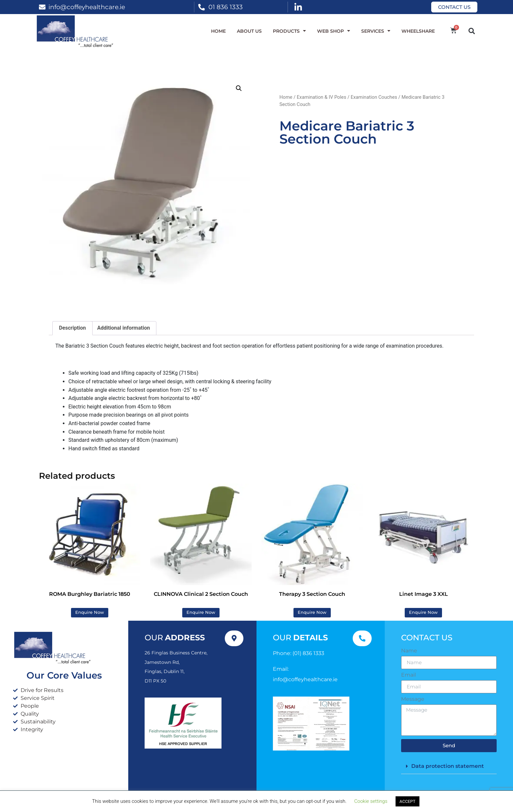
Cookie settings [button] (371, 801)
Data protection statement (448, 766)
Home (218, 31)
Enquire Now (90, 612)
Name (409, 651)
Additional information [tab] (124, 328)
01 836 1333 (226, 7)
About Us (249, 31)
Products (289, 31)
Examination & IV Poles (321, 97)
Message (413, 699)
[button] (472, 31)
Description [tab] (72, 328)
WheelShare (418, 31)
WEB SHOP (334, 31)
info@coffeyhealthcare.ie (87, 7)
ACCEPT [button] (407, 801)
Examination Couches (374, 97)
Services (376, 31)
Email (408, 675)
